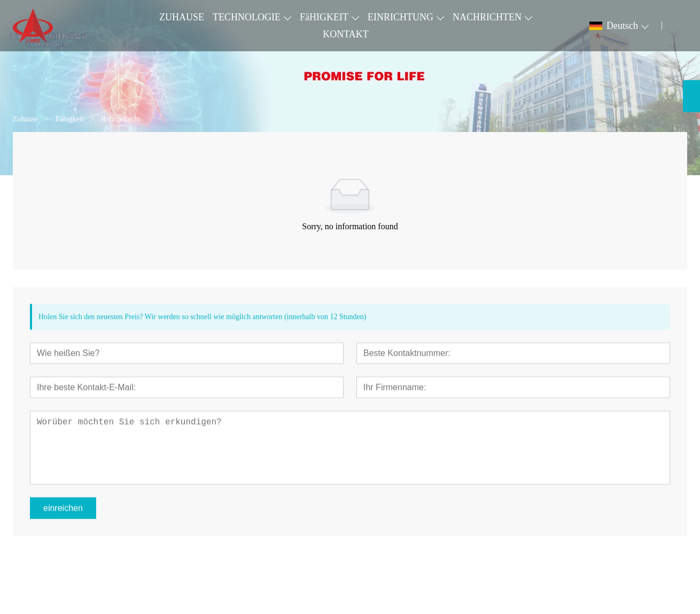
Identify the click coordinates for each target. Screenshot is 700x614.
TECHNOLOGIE (247, 17)
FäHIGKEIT (324, 17)
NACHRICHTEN (487, 17)
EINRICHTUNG (400, 17)
